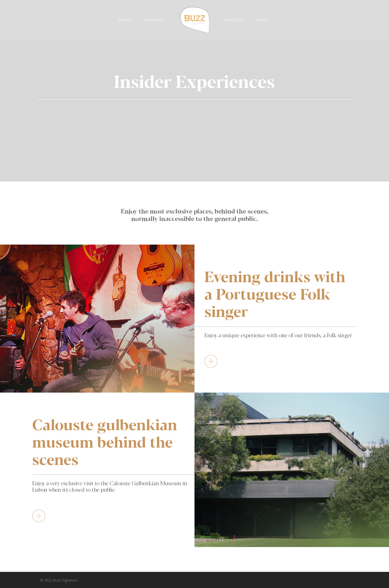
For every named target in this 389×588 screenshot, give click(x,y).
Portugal (234, 20)
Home (125, 20)
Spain (262, 20)
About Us (154, 20)
